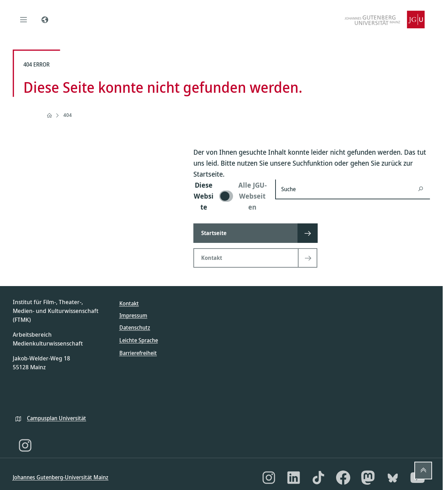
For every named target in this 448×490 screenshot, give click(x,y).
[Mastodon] (368, 478)
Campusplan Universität (56, 418)
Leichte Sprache (139, 340)
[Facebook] (343, 478)
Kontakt (129, 303)
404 (68, 115)
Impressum (133, 315)
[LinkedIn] (294, 478)
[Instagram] (25, 445)
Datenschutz (135, 327)
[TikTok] (318, 478)
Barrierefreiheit (138, 353)
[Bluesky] (393, 478)
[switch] (230, 196)
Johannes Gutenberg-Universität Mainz (61, 477)
